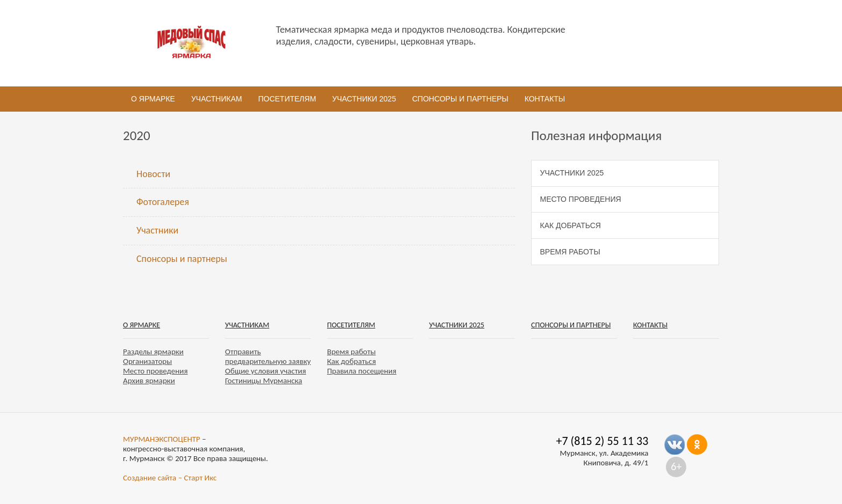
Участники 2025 (364, 99)
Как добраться (571, 225)
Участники (157, 230)
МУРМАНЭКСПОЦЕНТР (162, 439)
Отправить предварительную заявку (268, 356)
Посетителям (287, 99)
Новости (153, 174)
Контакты (545, 99)
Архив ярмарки (149, 381)
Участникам (217, 99)
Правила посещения (362, 371)
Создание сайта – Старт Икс (170, 478)
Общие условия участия (266, 371)
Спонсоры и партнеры (460, 99)
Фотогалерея (163, 202)
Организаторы (147, 361)
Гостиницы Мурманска (264, 381)
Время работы (570, 252)
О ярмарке (153, 99)
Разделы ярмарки (153, 352)
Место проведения (581, 199)
